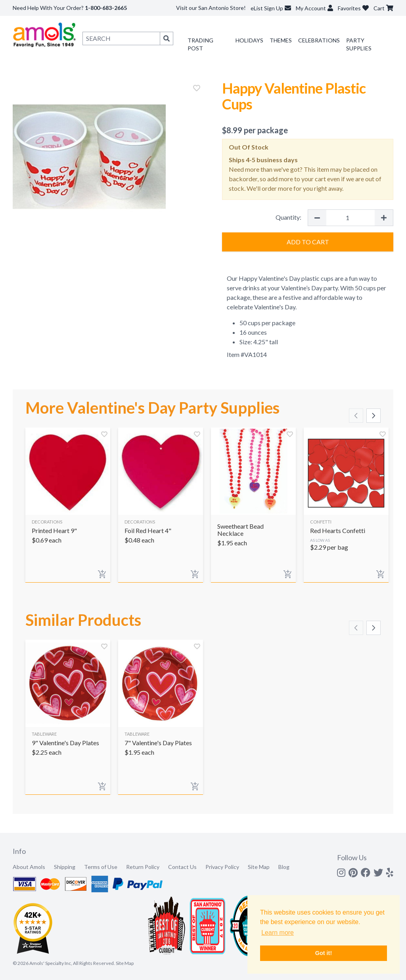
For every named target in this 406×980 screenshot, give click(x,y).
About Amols (29, 867)
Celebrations (319, 40)
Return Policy (143, 867)
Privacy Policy (222, 867)
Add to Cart (308, 242)
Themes (281, 40)
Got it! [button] (324, 953)
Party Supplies (359, 44)
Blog (284, 867)
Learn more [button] (278, 933)
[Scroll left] (356, 416)
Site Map (259, 867)
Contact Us (182, 867)
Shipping (65, 867)
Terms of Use (101, 867)
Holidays (249, 40)
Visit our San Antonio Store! (211, 8)
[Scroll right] (373, 416)
